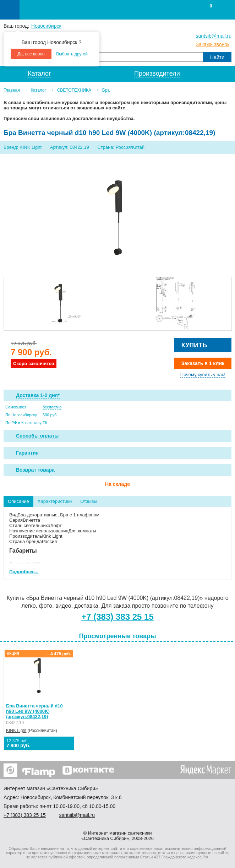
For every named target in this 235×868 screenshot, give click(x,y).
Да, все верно (31, 54)
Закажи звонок (212, 44)
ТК (45, 423)
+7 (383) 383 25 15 (117, 617)
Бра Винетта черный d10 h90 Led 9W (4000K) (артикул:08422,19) (34, 711)
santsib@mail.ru (214, 36)
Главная (12, 90)
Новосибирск (46, 26)
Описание (18, 501)
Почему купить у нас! (203, 375)
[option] (61, 304)
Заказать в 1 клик (203, 363)
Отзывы (89, 501)
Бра (106, 90)
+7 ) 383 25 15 (25, 815)
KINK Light (16, 731)
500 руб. (50, 415)
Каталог (38, 90)
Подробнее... (24, 572)
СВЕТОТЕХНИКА (74, 90)
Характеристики (55, 501)
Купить (194, 345)
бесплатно (52, 407)
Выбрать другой (72, 54)
